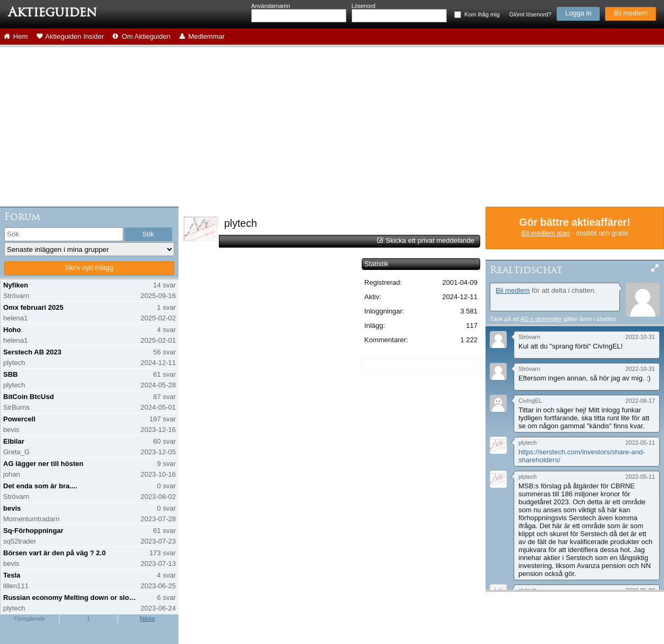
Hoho (12, 330)
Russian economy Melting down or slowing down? (71, 598)
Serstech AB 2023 (32, 352)
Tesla (12, 575)
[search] (64, 234)
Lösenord (364, 6)
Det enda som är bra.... (40, 486)
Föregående (29, 618)
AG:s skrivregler (541, 319)
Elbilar (14, 441)
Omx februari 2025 (33, 307)
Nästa (147, 618)
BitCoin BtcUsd (28, 397)
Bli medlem (631, 13)
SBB (10, 374)
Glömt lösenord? (530, 14)
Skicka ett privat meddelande (430, 240)
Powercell (19, 419)
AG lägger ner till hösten (43, 464)
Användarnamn (271, 6)
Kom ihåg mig (482, 14)
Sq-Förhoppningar (33, 531)
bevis (12, 508)
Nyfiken (16, 285)
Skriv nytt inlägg (90, 268)
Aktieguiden (52, 12)
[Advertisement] (332, 127)
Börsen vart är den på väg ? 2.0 (54, 553)
